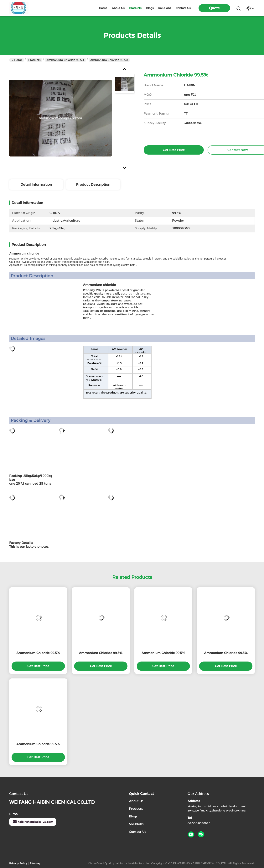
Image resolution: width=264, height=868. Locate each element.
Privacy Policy (18, 863)
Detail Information (36, 185)
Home (103, 8)
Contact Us (138, 832)
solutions (165, 8)
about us (118, 8)
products (135, 8)
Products (34, 60)
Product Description (93, 185)
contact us (183, 8)
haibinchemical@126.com (33, 822)
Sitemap (35, 863)
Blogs (133, 816)
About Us (136, 801)
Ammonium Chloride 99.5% (65, 60)
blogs (150, 8)
